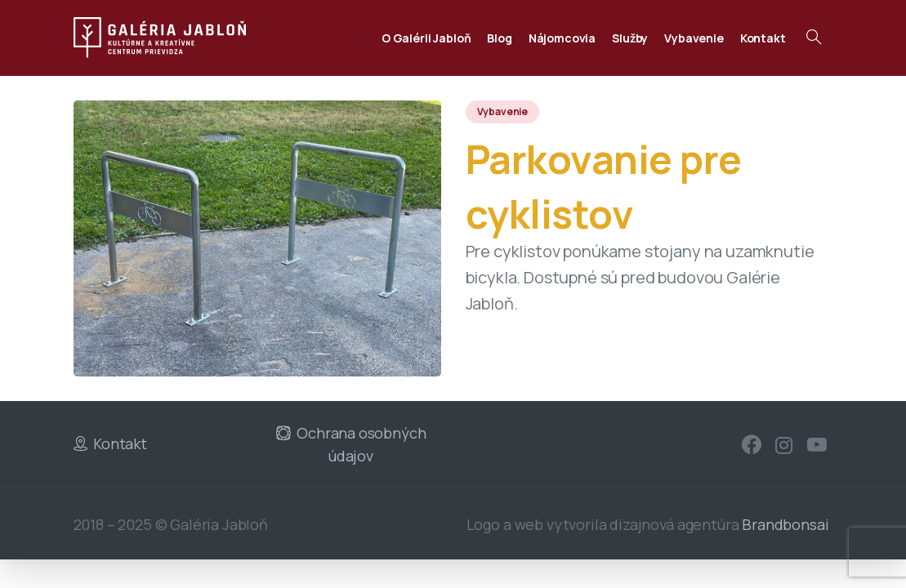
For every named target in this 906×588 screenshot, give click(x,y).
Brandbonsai (785, 524)
